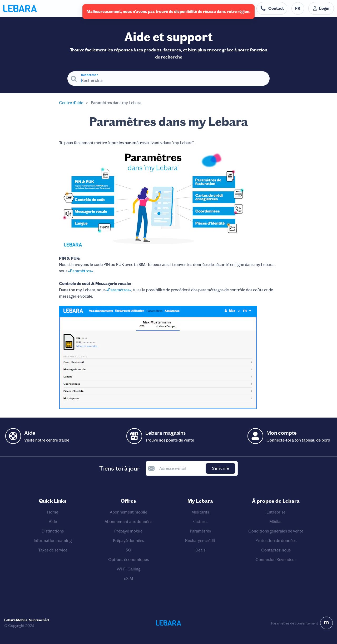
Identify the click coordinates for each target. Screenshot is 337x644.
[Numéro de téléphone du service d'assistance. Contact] (272, 8)
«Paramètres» (80, 271)
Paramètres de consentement (295, 623)
